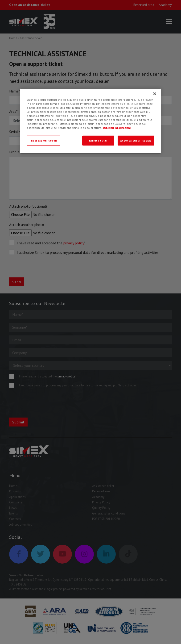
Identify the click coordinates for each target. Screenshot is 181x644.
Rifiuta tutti (98, 140)
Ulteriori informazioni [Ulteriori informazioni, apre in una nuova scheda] (117, 128)
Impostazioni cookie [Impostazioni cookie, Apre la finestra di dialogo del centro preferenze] (44, 140)
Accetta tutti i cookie (136, 140)
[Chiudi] (155, 94)
